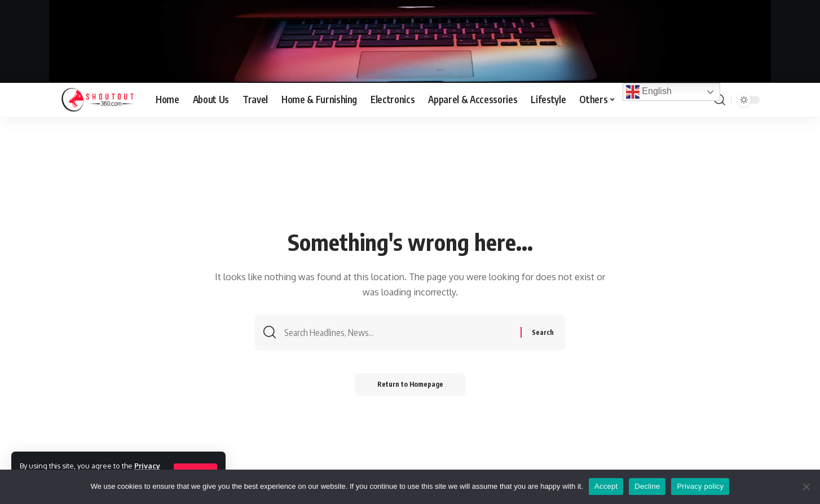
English (649, 92)
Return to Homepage (410, 384)
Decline (647, 486)
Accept (606, 486)
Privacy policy (700, 486)
